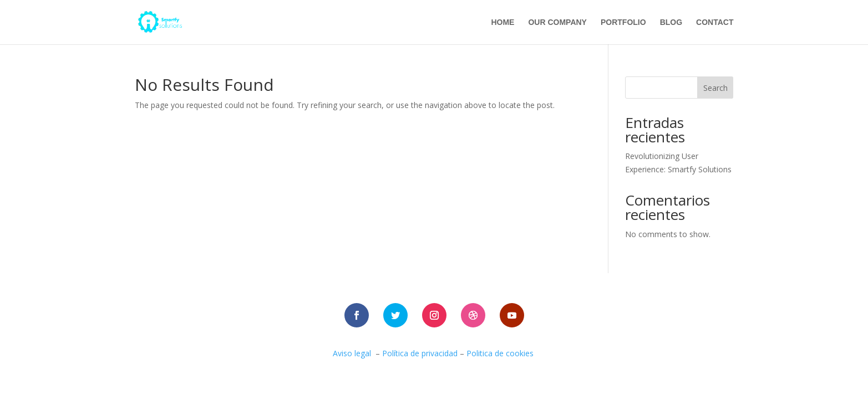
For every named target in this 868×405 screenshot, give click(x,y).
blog (671, 22)
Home (502, 22)
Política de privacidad (420, 353)
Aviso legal (352, 353)
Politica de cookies (501, 353)
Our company (557, 22)
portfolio (623, 22)
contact (715, 22)
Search (715, 88)
